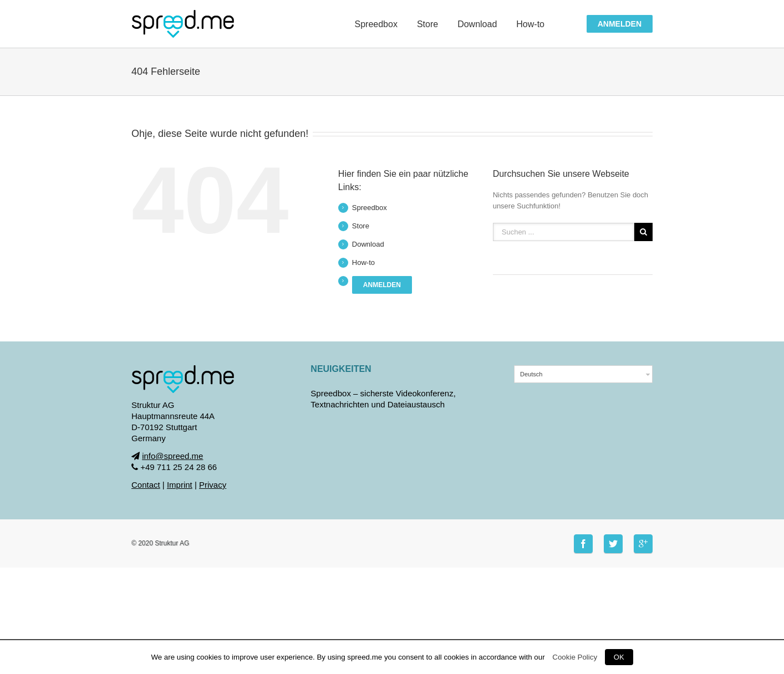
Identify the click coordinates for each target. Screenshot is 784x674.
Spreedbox (370, 208)
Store (361, 226)
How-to (363, 262)
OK (619, 657)
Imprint (180, 485)
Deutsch (531, 374)
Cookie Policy (575, 657)
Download (368, 244)
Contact (146, 485)
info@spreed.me (172, 456)
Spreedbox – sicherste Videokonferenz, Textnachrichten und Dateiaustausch (383, 399)
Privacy (213, 485)
